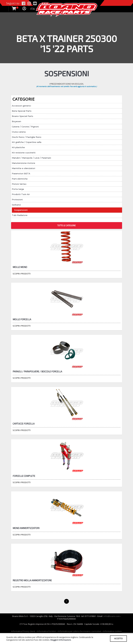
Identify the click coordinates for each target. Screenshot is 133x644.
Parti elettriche (20, 179)
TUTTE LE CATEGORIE (66, 225)
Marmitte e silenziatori (24, 168)
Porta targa (18, 189)
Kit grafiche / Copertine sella (27, 142)
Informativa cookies (113, 631)
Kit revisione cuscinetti (24, 153)
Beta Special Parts (22, 111)
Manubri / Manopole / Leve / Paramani (31, 158)
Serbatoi (16, 205)
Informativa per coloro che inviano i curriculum (80, 631)
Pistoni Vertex (19, 184)
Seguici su (13, 3)
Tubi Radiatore (20, 215)
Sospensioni (21, 210)
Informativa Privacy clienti (23, 631)
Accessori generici (21, 106)
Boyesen (16, 121)
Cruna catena (19, 132)
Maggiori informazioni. (61, 640)
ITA (33, 9)
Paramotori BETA (21, 173)
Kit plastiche (18, 147)
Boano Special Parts (23, 116)
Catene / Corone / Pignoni (25, 127)
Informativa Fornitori (47, 631)
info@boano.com (112, 616)
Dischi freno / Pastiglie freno (27, 137)
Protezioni (17, 199)
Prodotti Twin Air (21, 194)
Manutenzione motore (24, 163)
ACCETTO (118, 638)
